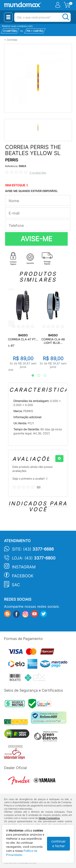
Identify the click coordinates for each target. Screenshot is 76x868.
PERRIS (12, 160)
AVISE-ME (36, 239)
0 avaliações (38, 173)
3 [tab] (43, 376)
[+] (59, 459)
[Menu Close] (8, 17)
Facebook (23, 576)
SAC (16, 585)
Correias (12, 40)
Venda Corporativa (49, 818)
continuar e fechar (58, 844)
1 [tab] (31, 376)
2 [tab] (37, 376)
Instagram (24, 567)
